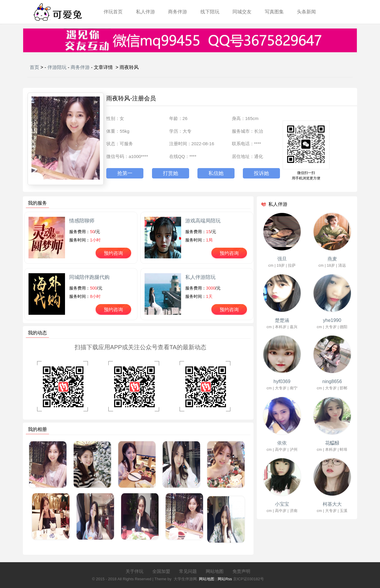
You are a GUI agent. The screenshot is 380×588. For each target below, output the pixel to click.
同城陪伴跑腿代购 (89, 277)
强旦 (282, 259)
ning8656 (332, 381)
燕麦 (332, 259)
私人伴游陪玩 (200, 277)
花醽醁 (332, 443)
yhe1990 (332, 320)
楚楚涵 (282, 320)
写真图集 (274, 12)
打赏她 (171, 173)
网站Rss (225, 579)
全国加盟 (161, 571)
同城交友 (242, 12)
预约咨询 (113, 253)
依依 (282, 443)
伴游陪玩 (57, 67)
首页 (34, 67)
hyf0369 (282, 381)
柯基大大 (332, 504)
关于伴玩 (134, 571)
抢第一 (125, 173)
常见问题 (188, 571)
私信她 (216, 173)
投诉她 (261, 173)
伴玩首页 (113, 12)
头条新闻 (306, 12)
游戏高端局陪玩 (203, 221)
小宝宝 (282, 504)
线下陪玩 (210, 12)
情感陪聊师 (82, 221)
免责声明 (241, 571)
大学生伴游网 (185, 579)
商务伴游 (178, 12)
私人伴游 (145, 12)
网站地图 (215, 571)
